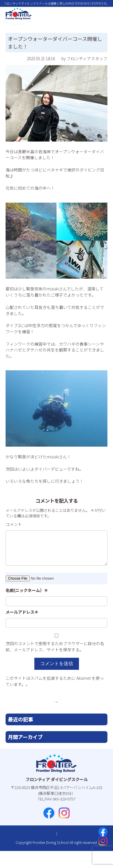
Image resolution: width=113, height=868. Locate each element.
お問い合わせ (36, 851)
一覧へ (57, 713)
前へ (35, 713)
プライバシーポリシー (70, 851)
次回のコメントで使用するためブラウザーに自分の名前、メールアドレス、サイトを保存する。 (55, 646)
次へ (78, 713)
